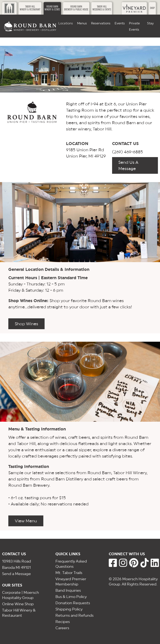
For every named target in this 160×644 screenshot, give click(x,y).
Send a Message (16, 574)
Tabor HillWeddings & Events (102, 8)
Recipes (63, 622)
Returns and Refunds (74, 615)
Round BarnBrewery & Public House (76, 8)
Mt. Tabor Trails (69, 573)
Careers (62, 628)
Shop (152, 8)
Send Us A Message (128, 165)
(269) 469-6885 (127, 152)
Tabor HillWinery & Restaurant (30, 8)
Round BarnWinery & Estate (52, 8)
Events (120, 23)
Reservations (101, 23)
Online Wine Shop (18, 604)
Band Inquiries (68, 590)
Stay (150, 23)
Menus (82, 23)
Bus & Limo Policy (71, 597)
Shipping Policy (69, 609)
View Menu (26, 521)
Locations (66, 23)
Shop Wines (26, 324)
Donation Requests (73, 603)
